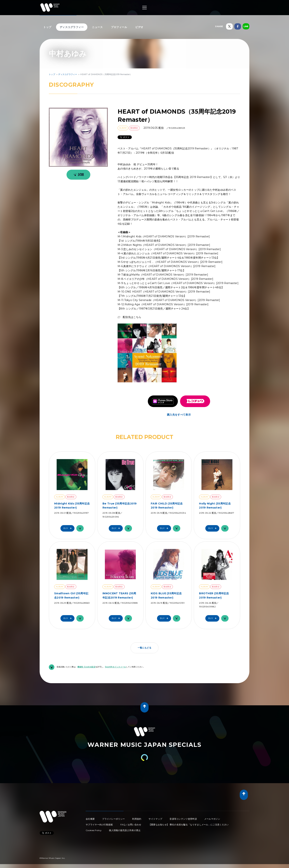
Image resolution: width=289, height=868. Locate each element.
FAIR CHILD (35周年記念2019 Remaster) (167, 506)
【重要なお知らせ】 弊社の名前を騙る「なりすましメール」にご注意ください (189, 825)
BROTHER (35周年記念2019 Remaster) (214, 595)
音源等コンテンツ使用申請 (183, 819)
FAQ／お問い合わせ (131, 825)
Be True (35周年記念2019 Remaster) (120, 506)
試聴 (78, 175)
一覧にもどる (144, 648)
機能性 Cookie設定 (86, 667)
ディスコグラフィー (72, 27)
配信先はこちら (132, 317)
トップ (47, 27)
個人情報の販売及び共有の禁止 (125, 830)
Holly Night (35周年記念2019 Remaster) (215, 506)
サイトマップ (155, 819)
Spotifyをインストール (115, 667)
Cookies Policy (94, 830)
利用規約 (137, 819)
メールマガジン (212, 819)
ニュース (97, 27)
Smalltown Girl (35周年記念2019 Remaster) (71, 595)
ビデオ (139, 27)
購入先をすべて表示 (179, 415)
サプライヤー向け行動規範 (99, 825)
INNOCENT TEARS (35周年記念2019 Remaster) (119, 595)
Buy (68, 528)
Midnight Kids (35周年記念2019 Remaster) (72, 506)
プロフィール (119, 27)
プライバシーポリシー (113, 819)
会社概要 (90, 819)
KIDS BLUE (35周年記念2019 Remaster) (166, 595)
